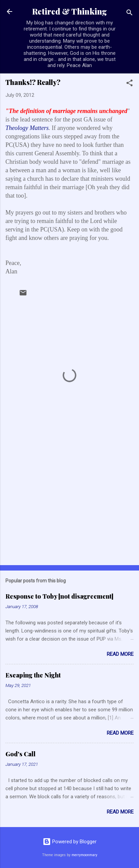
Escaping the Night (33, 675)
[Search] (130, 14)
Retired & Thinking (69, 11)
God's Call (21, 754)
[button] (130, 84)
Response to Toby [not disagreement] (59, 596)
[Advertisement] (69, 507)
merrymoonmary (84, 855)
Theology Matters (27, 128)
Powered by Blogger (70, 842)
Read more (120, 654)
